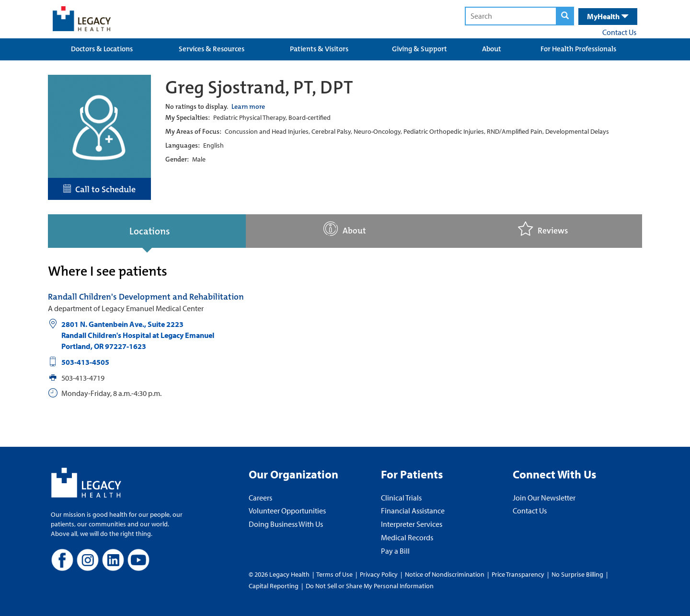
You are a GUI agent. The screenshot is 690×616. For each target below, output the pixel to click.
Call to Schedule (99, 189)
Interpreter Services (412, 524)
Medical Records (407, 537)
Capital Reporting (274, 586)
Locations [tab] (149, 231)
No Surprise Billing (577, 574)
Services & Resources (212, 49)
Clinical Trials (401, 498)
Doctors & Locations (102, 49)
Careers (260, 498)
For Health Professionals (578, 49)
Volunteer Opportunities (287, 511)
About (492, 49)
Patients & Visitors (319, 49)
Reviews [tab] (543, 229)
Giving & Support (420, 49)
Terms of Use (335, 574)
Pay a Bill (395, 551)
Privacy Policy (379, 574)
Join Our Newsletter (544, 498)
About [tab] (345, 229)
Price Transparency (518, 574)
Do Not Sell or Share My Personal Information (370, 586)
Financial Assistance (413, 511)
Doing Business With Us (286, 524)
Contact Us (619, 32)
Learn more (248, 106)
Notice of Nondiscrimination (445, 574)
